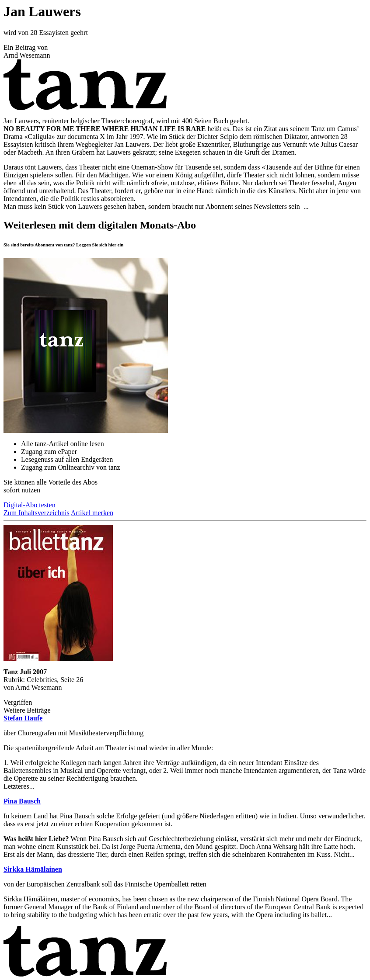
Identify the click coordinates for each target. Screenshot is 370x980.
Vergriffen (18, 702)
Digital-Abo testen (30, 505)
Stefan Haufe (23, 718)
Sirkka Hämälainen (33, 869)
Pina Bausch (22, 801)
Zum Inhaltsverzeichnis (37, 513)
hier (112, 245)
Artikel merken (92, 513)
